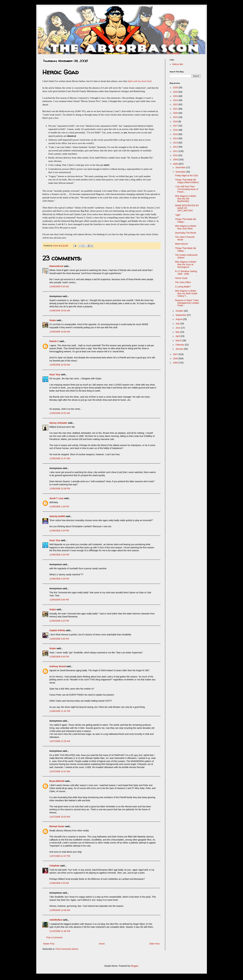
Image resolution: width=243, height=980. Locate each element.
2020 (176, 113)
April (178, 336)
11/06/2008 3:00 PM (59, 600)
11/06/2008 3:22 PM (59, 621)
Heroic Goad (181, 278)
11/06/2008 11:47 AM (60, 458)
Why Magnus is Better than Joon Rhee (186, 227)
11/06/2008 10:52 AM (60, 413)
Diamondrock (56, 266)
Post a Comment (54, 937)
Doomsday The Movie (186, 233)
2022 (176, 104)
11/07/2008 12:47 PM (60, 856)
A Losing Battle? (183, 287)
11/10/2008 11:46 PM (60, 931)
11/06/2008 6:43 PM (59, 657)
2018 (176, 122)
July (178, 324)
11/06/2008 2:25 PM (59, 555)
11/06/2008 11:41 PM (60, 711)
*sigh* (178, 215)
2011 (176, 151)
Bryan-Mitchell (57, 781)
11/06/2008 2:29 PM (59, 579)
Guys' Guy (55, 374)
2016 (176, 130)
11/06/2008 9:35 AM (59, 286)
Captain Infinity (57, 630)
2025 (176, 92)
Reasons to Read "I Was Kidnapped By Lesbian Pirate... (187, 303)
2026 (176, 88)
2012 (176, 147)
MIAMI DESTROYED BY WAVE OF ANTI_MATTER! (187, 208)
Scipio (53, 320)
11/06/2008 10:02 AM (60, 311)
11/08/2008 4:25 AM (59, 883)
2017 (176, 126)
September (181, 315)
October (180, 311)
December (181, 167)
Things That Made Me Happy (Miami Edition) (187, 181)
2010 (176, 155)
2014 (176, 138)
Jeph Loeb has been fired (139, 81)
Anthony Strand (58, 666)
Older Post (154, 944)
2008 (176, 164)
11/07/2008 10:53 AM (60, 817)
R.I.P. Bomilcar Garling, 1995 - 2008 (186, 273)
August (179, 319)
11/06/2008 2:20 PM (59, 531)
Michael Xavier (57, 826)
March (179, 340)
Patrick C (54, 341)
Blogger (134, 966)
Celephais (55, 866)
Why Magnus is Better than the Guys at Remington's (186, 264)
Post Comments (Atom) (67, 949)
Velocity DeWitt (57, 516)
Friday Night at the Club (186, 176)
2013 (176, 143)
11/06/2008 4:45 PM (59, 639)
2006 (176, 358)
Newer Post (49, 944)
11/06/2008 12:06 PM (60, 489)
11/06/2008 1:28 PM (59, 507)
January (180, 349)
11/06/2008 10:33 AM (60, 365)
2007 (176, 354)
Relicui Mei (178, 64)
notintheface (56, 920)
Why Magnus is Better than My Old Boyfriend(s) (186, 199)
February (180, 345)
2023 (176, 100)
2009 (176, 160)
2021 (176, 109)
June (178, 328)
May (178, 332)
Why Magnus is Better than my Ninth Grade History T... (186, 293)
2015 (176, 134)
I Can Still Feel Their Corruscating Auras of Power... (187, 189)
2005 (176, 363)
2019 (176, 117)
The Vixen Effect (183, 282)
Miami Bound (181, 244)
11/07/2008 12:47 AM (60, 771)
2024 (176, 96)
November (181, 172)
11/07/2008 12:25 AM (60, 741)
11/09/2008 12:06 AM (60, 910)
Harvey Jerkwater (58, 423)
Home (102, 944)
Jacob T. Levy (56, 498)
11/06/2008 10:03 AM (60, 332)
